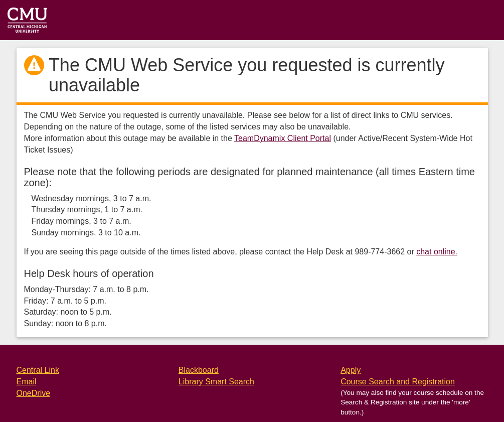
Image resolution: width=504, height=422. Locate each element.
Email (27, 382)
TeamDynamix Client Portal (283, 138)
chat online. (437, 252)
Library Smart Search (216, 382)
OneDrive (34, 393)
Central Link (38, 370)
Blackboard (199, 370)
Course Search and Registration (398, 382)
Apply (351, 370)
